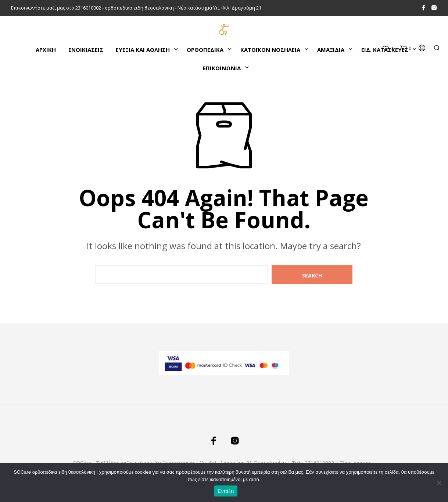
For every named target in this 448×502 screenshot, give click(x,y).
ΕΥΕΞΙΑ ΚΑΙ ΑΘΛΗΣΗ (143, 50)
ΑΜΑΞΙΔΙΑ (331, 50)
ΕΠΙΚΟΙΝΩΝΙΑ (222, 68)
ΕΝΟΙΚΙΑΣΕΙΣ (86, 50)
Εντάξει (226, 491)
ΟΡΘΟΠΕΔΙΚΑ (205, 50)
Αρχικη (46, 50)
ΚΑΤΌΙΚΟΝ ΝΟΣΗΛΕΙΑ (270, 50)
